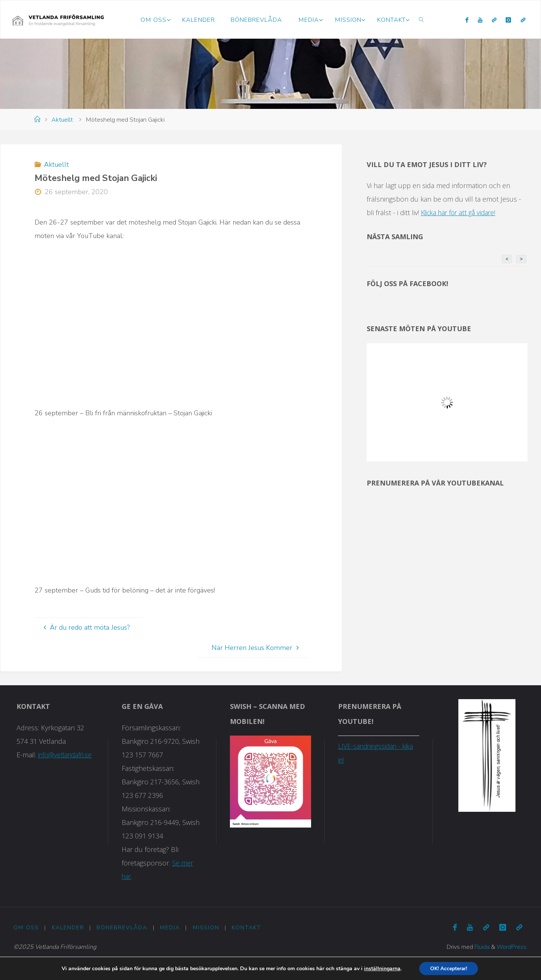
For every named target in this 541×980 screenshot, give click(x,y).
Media (170, 928)
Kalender (68, 928)
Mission (206, 928)
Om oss (26, 928)
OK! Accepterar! (449, 968)
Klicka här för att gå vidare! (460, 213)
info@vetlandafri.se (65, 755)
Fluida (481, 947)
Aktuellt (62, 120)
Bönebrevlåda (122, 928)
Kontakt (247, 928)
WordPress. (512, 947)
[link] (422, 20)
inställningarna (382, 968)
